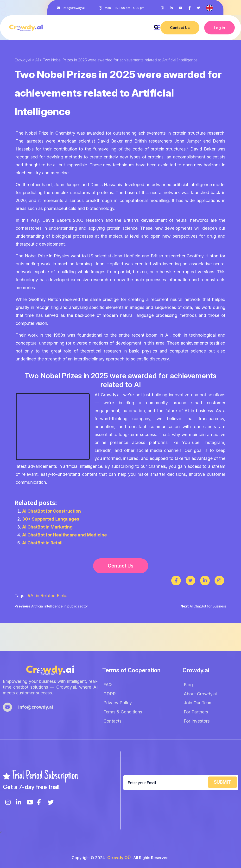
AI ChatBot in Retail (42, 543)
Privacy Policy (118, 703)
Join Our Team (198, 703)
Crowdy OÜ (119, 858)
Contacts (112, 721)
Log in (219, 28)
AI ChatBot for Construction (51, 511)
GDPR (110, 694)
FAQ (108, 685)
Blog (188, 685)
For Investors (197, 721)
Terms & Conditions (123, 712)
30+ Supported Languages (51, 519)
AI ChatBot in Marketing (47, 527)
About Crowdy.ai (200, 694)
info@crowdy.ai (74, 8)
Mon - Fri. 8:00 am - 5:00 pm (125, 8)
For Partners (196, 712)
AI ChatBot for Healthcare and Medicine (64, 535)
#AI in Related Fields (48, 596)
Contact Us (180, 28)
